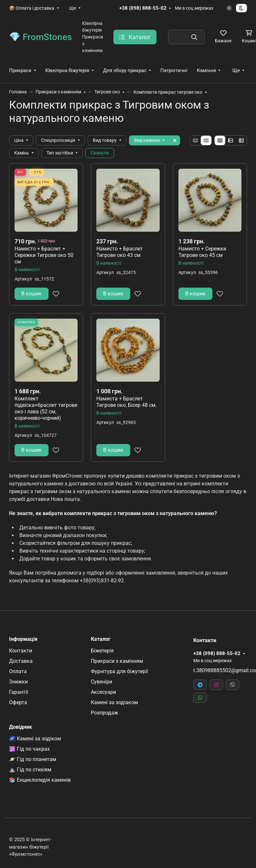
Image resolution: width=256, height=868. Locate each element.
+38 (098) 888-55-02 (143, 8)
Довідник (21, 727)
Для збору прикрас (125, 70)
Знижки (18, 682)
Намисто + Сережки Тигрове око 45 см (202, 252)
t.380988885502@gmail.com (220, 670)
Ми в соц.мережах (194, 8)
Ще (73, 8)
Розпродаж (104, 713)
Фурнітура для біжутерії (119, 671)
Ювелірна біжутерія (67, 70)
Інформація (23, 639)
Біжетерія (102, 651)
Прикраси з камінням (117, 661)
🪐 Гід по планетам (33, 759)
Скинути (100, 153)
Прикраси (20, 70)
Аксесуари (103, 692)
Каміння (206, 70)
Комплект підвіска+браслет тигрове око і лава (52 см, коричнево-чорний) (46, 408)
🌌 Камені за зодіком (35, 739)
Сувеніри (101, 682)
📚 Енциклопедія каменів (40, 780)
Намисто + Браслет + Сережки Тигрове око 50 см (44, 255)
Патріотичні (174, 70)
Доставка (21, 661)
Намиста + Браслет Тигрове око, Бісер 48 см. (127, 402)
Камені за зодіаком (114, 702)
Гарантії (19, 692)
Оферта (18, 702)
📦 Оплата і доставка (32, 8)
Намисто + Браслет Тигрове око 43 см (120, 252)
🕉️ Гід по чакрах (29, 749)
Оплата (18, 671)
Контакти (21, 651)
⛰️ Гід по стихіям (30, 770)
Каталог (101, 639)
